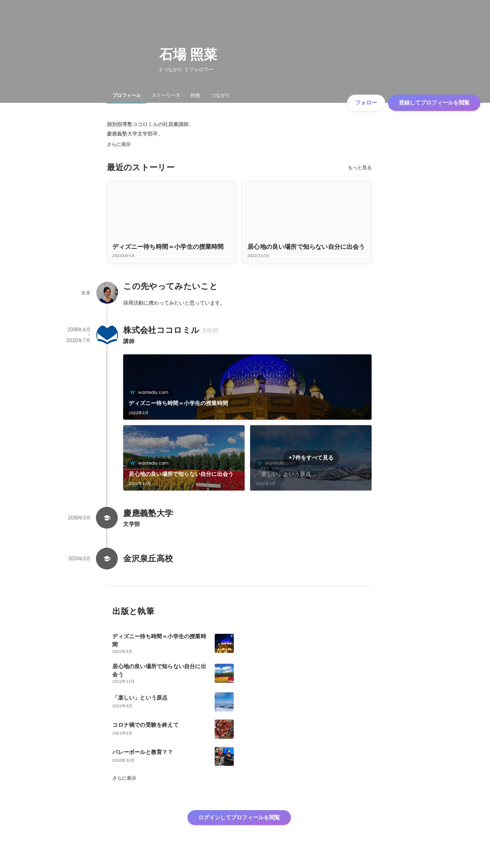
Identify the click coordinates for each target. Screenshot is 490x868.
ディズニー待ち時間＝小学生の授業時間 (178, 403)
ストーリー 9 (166, 95)
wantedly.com (151, 392)
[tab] (127, 95)
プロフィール (127, 95)
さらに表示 (119, 144)
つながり (220, 95)
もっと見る (360, 167)
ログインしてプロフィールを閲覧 (239, 817)
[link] (247, 387)
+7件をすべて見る (311, 458)
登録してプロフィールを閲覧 (434, 103)
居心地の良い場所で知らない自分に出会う (181, 474)
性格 (195, 95)
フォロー (366, 103)
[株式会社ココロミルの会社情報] (107, 335)
